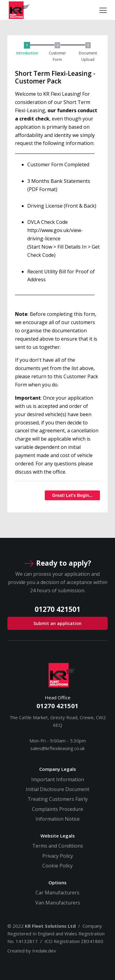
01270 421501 (57, 706)
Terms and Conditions (58, 846)
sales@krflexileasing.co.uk (57, 748)
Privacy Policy (58, 856)
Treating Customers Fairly (58, 799)
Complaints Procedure (57, 809)
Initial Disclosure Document (57, 789)
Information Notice (58, 819)
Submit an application (57, 623)
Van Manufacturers (58, 903)
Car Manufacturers (57, 893)
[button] (29, 52)
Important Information (58, 779)
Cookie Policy (57, 866)
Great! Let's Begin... (72, 495)
